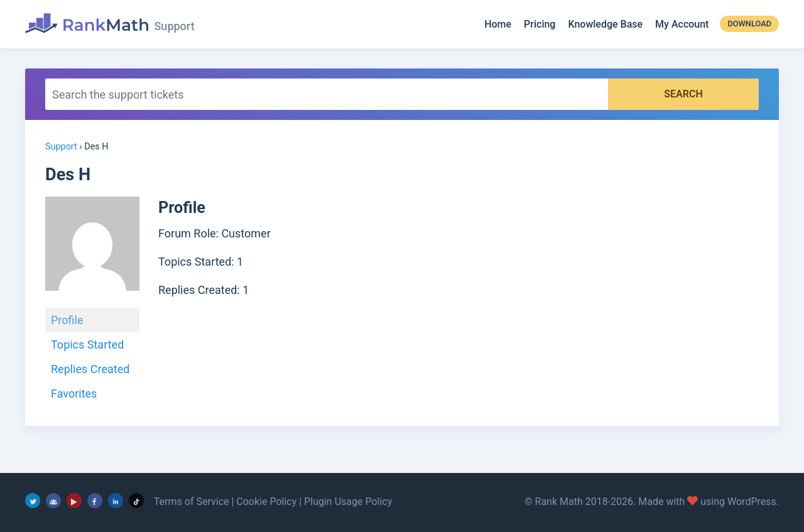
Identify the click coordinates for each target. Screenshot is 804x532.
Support (61, 147)
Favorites (74, 394)
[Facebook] (95, 501)
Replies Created (90, 369)
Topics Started (87, 345)
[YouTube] (74, 501)
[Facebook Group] (53, 501)
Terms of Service (192, 502)
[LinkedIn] (116, 501)
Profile (67, 320)
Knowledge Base (605, 24)
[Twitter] (33, 501)
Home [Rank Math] (498, 24)
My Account (682, 24)
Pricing (540, 24)
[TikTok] (136, 501)
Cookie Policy (266, 502)
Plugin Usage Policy (348, 502)
